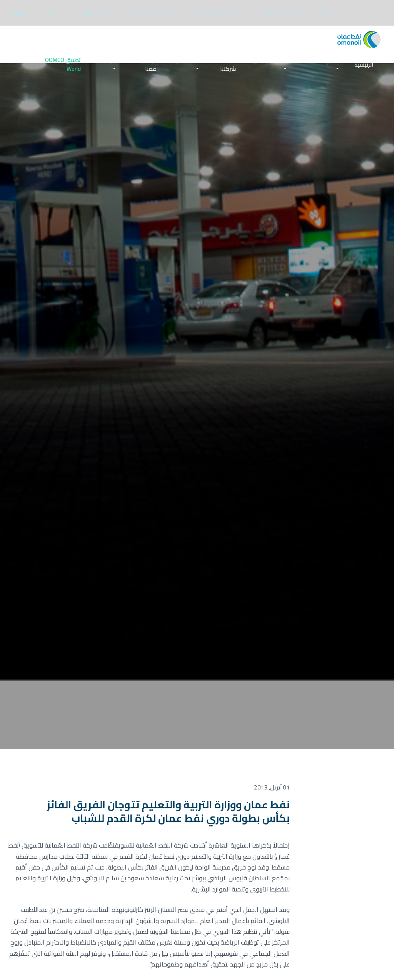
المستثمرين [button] (186, 61)
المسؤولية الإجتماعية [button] (222, 12)
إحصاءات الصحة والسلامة (151, 12)
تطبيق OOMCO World (63, 66)
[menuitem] (323, 13)
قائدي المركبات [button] (321, 61)
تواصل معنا (149, 66)
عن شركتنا (228, 66)
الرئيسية (364, 66)
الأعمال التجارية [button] (269, 61)
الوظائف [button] (107, 61)
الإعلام (323, 12)
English (20, 13)
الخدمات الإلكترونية (281, 12)
